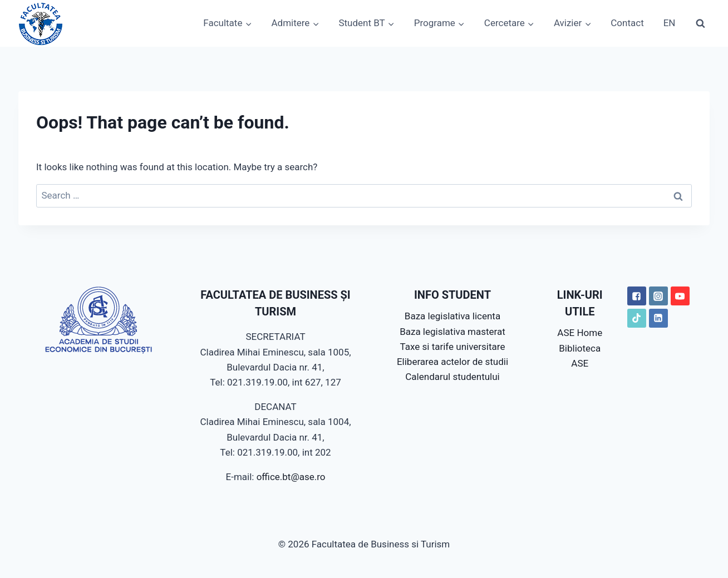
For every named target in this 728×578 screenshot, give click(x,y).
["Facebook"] (637, 296)
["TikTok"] (637, 318)
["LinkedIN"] (658, 318)
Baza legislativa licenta (452, 316)
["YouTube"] (680, 296)
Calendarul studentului (452, 377)
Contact (627, 23)
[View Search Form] (700, 23)
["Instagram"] (658, 296)
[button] (248, 23)
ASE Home (580, 333)
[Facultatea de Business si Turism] (41, 23)
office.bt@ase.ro (291, 477)
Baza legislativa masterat (452, 332)
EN (670, 23)
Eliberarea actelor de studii (452, 362)
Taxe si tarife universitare (453, 347)
